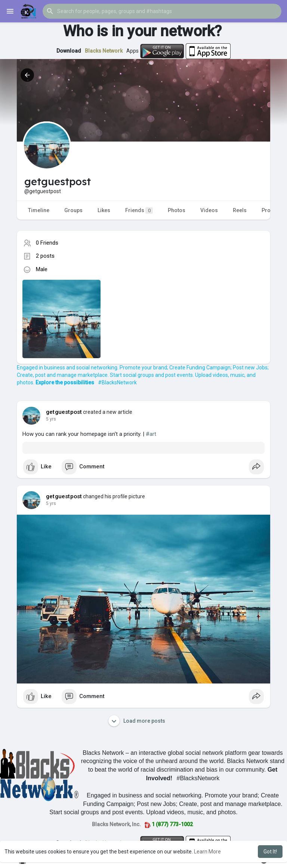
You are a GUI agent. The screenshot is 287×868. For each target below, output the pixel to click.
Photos (177, 210)
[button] (162, 11)
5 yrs (51, 419)
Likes (104, 210)
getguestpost (64, 412)
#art (151, 434)
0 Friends (47, 243)
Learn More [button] (207, 852)
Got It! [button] (270, 852)
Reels (240, 210)
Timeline (39, 210)
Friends (139, 210)
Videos (209, 210)
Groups (73, 210)
